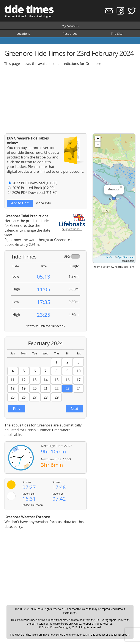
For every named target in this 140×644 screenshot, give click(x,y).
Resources (70, 34)
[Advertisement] (70, 100)
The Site (117, 34)
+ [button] (98, 139)
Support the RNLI (72, 227)
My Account (70, 26)
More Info (43, 203)
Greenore (114, 190)
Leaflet (109, 257)
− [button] (98, 144)
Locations (23, 34)
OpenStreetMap (126, 257)
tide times (29, 9)
